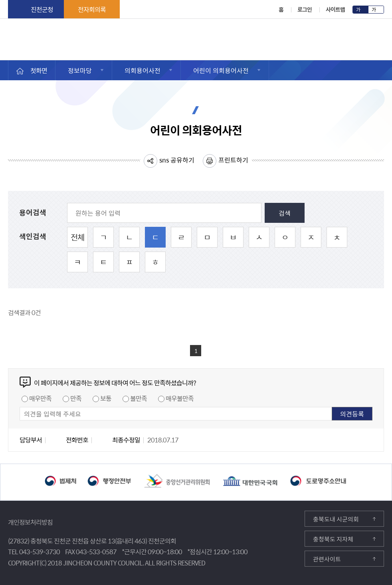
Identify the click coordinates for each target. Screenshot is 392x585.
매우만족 (40, 398)
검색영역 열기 (379, 40)
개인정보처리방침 (30, 522)
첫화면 (39, 70)
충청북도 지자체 (333, 539)
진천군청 (42, 9)
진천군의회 (10, 36)
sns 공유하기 (177, 160)
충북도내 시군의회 (336, 519)
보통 (106, 398)
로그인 (305, 9)
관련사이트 (327, 559)
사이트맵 (335, 9)
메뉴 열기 (358, 42)
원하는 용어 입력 (19, 203)
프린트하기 (233, 160)
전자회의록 (92, 9)
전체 (77, 237)
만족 (76, 398)
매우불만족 (180, 398)
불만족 (139, 398)
